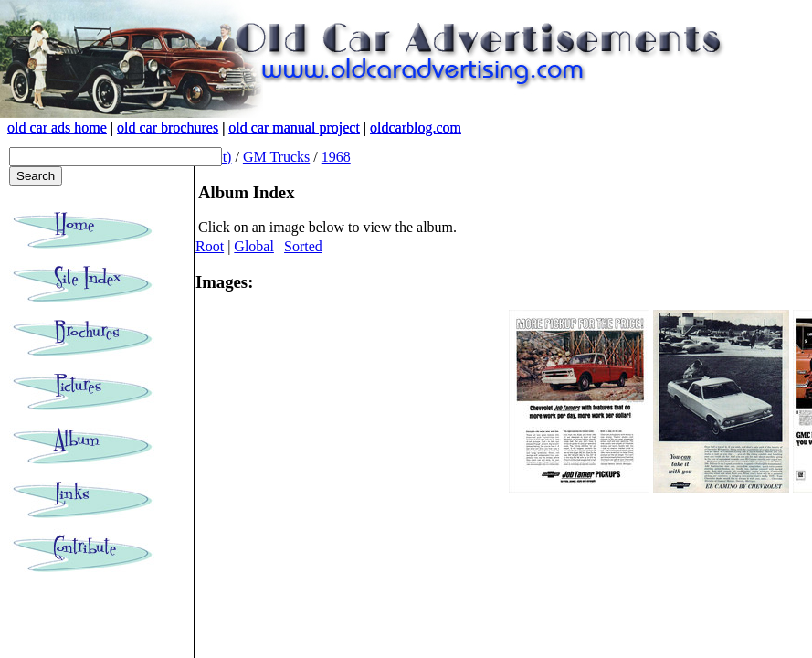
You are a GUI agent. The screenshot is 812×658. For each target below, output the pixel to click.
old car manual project (294, 127)
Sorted (303, 246)
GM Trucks (276, 157)
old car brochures (168, 127)
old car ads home (57, 127)
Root (210, 246)
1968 (336, 157)
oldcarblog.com (416, 127)
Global (254, 246)
